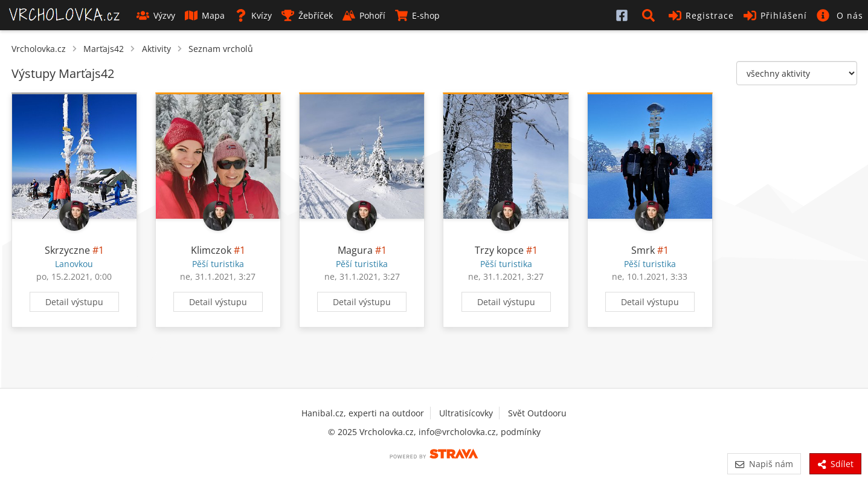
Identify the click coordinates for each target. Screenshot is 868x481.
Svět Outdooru (537, 413)
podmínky (521, 432)
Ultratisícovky (466, 413)
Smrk (643, 250)
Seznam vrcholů (221, 49)
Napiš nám (764, 464)
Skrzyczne (67, 250)
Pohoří (364, 15)
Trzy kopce (499, 250)
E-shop (417, 15)
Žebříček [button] (307, 15)
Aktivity (156, 49)
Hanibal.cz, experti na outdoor (363, 413)
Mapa (205, 15)
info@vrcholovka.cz (457, 432)
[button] (651, 15)
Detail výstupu (74, 302)
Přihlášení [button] (775, 15)
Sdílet (835, 464)
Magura (355, 250)
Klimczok (211, 250)
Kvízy (253, 15)
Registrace (701, 15)
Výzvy (156, 15)
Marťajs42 (104, 49)
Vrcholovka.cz (39, 49)
